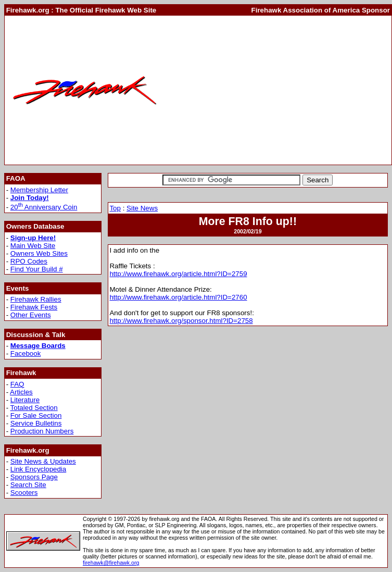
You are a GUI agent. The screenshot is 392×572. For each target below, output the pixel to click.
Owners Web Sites (39, 253)
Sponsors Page (34, 477)
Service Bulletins (36, 423)
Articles (21, 392)
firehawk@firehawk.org (111, 563)
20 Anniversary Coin (44, 207)
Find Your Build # (37, 269)
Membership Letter (39, 190)
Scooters (24, 493)
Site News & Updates (43, 461)
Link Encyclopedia (38, 469)
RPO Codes (29, 261)
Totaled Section (34, 408)
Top (115, 208)
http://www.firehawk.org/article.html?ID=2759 (178, 274)
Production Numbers (42, 431)
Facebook (26, 353)
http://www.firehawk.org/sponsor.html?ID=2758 (181, 321)
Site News (142, 208)
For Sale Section (36, 415)
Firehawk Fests (34, 307)
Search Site (28, 485)
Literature (25, 400)
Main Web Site (33, 246)
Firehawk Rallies (36, 299)
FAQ (17, 384)
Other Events (31, 315)
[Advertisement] (277, 90)
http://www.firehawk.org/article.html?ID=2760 (178, 297)
